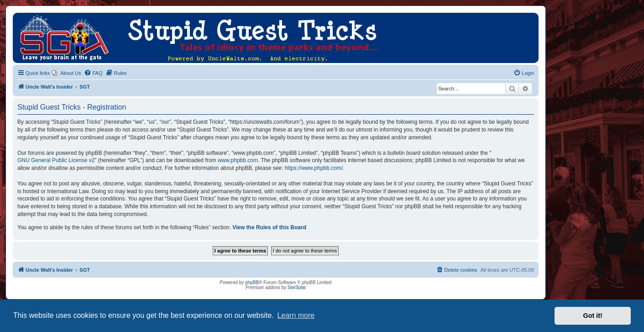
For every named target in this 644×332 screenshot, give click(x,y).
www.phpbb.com (238, 160)
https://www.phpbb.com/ (314, 168)
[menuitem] (66, 73)
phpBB (252, 282)
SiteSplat (297, 287)
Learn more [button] (296, 315)
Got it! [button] (593, 316)
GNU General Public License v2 (56, 160)
